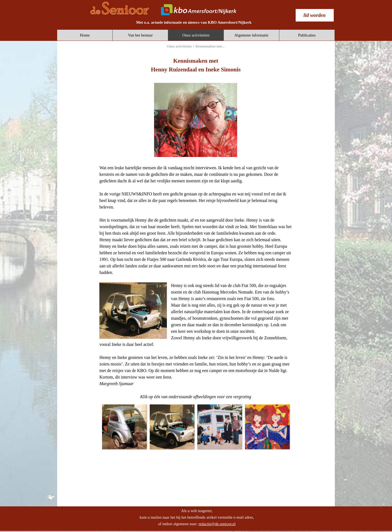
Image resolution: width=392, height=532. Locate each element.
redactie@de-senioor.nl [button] (217, 524)
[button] (124, 427)
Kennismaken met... (210, 46)
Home (85, 35)
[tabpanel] (194, 22)
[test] (315, 15)
